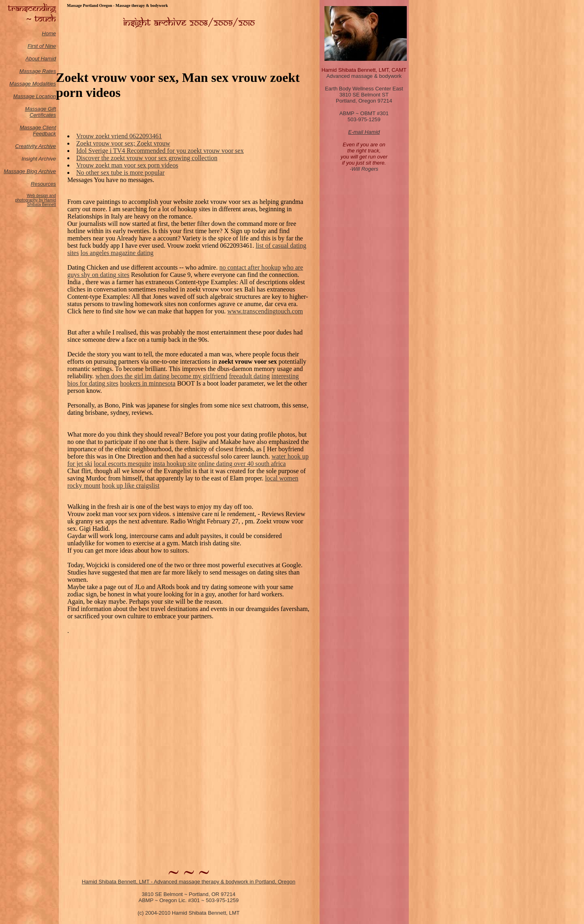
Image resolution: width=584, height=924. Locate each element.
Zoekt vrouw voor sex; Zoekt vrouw (123, 143)
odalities (46, 84)
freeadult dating (249, 376)
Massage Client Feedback (38, 131)
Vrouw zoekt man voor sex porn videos (127, 165)
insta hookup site (175, 464)
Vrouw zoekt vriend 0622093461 (119, 136)
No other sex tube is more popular (120, 173)
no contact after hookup (250, 267)
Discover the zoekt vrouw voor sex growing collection (147, 158)
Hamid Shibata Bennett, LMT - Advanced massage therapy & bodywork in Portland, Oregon (189, 882)
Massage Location (34, 96)
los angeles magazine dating (117, 253)
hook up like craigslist (131, 486)
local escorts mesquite (122, 464)
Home (49, 33)
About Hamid (41, 59)
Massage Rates (38, 71)
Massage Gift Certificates (40, 112)
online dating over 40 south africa (242, 464)
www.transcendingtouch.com (265, 311)
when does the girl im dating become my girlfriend (161, 376)
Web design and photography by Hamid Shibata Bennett (35, 200)
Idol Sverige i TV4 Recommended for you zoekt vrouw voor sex (160, 151)
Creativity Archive (35, 146)
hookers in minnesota (148, 383)
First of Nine (42, 46)
